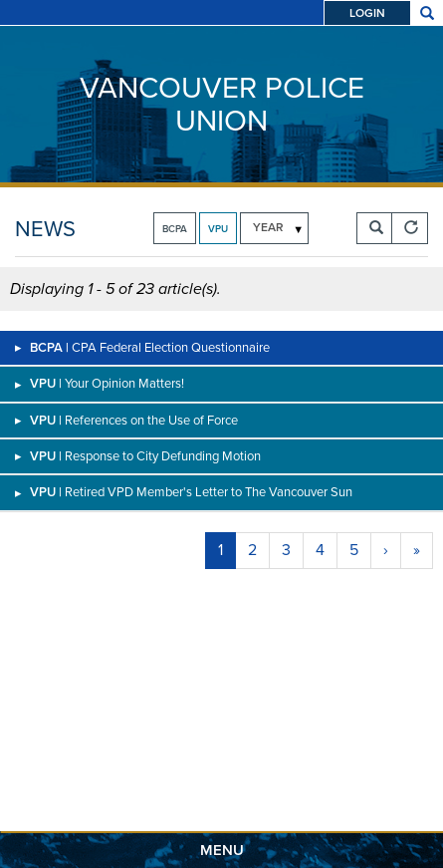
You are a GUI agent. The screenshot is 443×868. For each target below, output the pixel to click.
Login (367, 13)
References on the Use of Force (151, 420)
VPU (218, 229)
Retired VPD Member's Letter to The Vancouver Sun (209, 492)
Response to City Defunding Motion (163, 456)
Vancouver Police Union (222, 104)
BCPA (175, 229)
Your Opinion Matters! (124, 383)
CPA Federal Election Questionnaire (171, 347)
